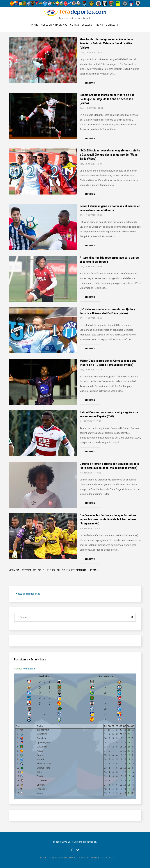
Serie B (95, 858)
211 (44, 570)
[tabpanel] (75, 736)
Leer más (90, 83)
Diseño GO (59, 842)
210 (39, 570)
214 (58, 570)
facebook (72, 850)
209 (35, 570)
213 (54, 571)
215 (63, 570)
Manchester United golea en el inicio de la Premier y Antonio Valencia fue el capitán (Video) (106, 43)
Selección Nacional (54, 25)
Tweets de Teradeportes (27, 594)
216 (68, 570)
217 (73, 570)
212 (49, 570)
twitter (78, 850)
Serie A (75, 25)
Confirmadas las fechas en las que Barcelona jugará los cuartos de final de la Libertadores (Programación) (108, 519)
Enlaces (87, 25)
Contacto (112, 25)
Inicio (35, 25)
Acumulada (29, 669)
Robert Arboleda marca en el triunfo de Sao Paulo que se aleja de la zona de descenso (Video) (107, 99)
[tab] (18, 669)
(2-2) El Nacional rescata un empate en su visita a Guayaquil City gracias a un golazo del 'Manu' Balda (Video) (110, 155)
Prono (99, 25)
